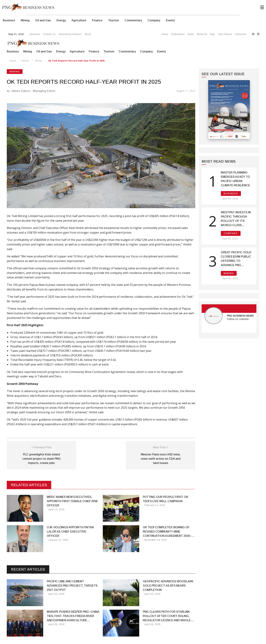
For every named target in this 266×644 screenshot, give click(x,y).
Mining (25, 20)
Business (9, 20)
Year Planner (225, 34)
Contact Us (49, 34)
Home (165, 34)
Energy (61, 20)
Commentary (133, 20)
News (191, 34)
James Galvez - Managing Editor (33, 91)
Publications (178, 34)
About (88, 34)
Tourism (114, 20)
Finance (97, 20)
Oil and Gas (43, 20)
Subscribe (241, 34)
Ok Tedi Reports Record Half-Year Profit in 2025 (76, 61)
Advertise (35, 34)
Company (154, 20)
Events (170, 20)
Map (212, 34)
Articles (25, 61)
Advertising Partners (70, 34)
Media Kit (202, 34)
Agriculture (79, 20)
